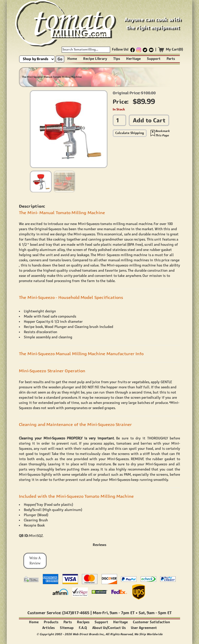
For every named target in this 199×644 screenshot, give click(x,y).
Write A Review (35, 561)
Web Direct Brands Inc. (88, 634)
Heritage (133, 59)
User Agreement (144, 628)
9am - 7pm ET (122, 613)
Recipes (83, 622)
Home (72, 59)
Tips (117, 59)
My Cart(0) (175, 49)
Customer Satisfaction (151, 622)
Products (51, 622)
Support (154, 59)
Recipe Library (95, 59)
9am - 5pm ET (159, 613)
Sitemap (67, 628)
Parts (171, 59)
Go (60, 59)
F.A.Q (83, 628)
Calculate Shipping (130, 133)
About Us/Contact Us (109, 628)
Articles (48, 628)
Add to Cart (149, 120)
